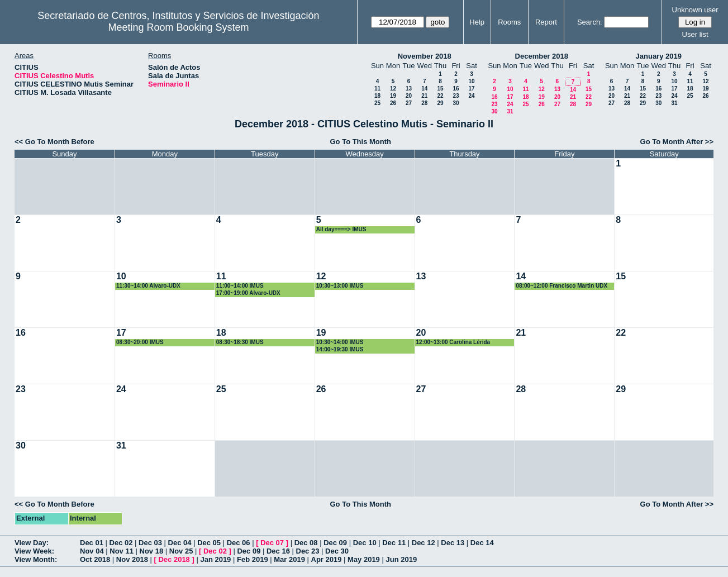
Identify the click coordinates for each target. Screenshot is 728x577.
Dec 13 (453, 543)
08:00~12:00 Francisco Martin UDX (562, 286)
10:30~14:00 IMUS (340, 342)
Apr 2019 (327, 559)
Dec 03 (150, 543)
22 (440, 96)
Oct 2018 (95, 559)
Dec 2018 (174, 559)
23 (456, 96)
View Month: (36, 559)
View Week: (34, 551)
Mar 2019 (289, 559)
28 (424, 103)
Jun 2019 (401, 559)
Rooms (509, 22)
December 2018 (542, 56)
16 (456, 89)
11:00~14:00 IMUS (240, 286)
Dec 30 (337, 551)
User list (695, 34)
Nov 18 (152, 551)
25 (377, 103)
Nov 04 (92, 551)
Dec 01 (92, 543)
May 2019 (364, 559)
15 (440, 89)
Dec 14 (482, 543)
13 (409, 89)
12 (393, 89)
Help (477, 22)
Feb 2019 (253, 559)
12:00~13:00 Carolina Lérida (453, 342)
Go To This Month (360, 142)
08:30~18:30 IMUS (240, 342)
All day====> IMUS (341, 229)
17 (471, 89)
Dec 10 (365, 543)
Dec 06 (239, 543)
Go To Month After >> (677, 142)
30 (456, 103)
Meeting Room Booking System (178, 27)
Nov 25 (181, 551)
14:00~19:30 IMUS (340, 349)
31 (510, 111)
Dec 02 (121, 543)
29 (440, 103)
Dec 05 (209, 543)
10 (471, 81)
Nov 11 (122, 551)
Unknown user (695, 10)
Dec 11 (394, 543)
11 (377, 89)
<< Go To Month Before (54, 142)
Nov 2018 (132, 559)
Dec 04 (180, 543)
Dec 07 (272, 543)
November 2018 (425, 56)
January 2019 (659, 56)
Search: (590, 22)
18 (377, 96)
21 (424, 96)
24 (471, 96)
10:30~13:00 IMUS (340, 286)
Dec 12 (424, 543)
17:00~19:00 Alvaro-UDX (248, 293)
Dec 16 (278, 551)
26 (393, 103)
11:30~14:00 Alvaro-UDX (148, 286)
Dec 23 (308, 551)
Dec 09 (335, 543)
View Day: (32, 543)
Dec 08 (306, 543)
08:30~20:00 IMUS (140, 342)
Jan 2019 (215, 559)
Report (546, 22)
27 (409, 103)
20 (409, 96)
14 (424, 89)
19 (393, 96)
